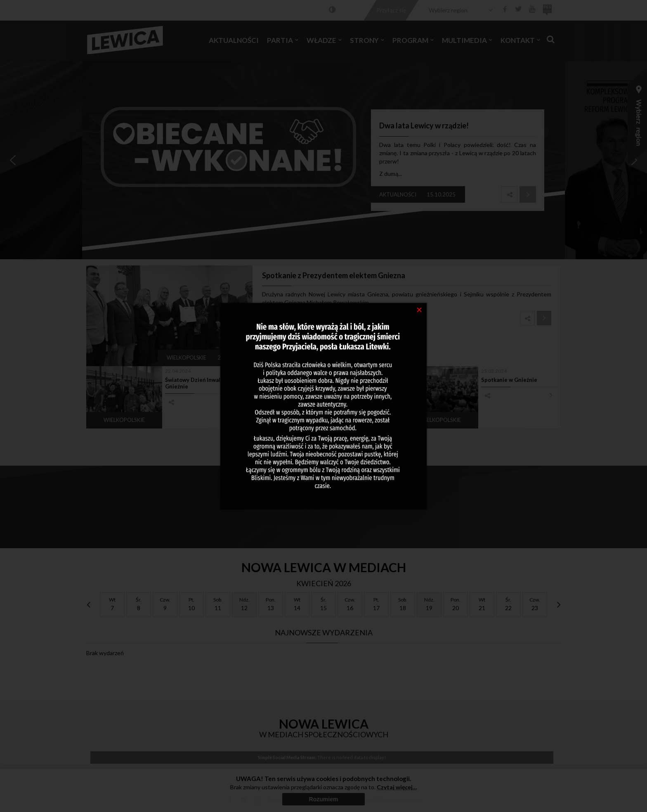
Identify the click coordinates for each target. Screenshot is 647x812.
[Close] (419, 309)
